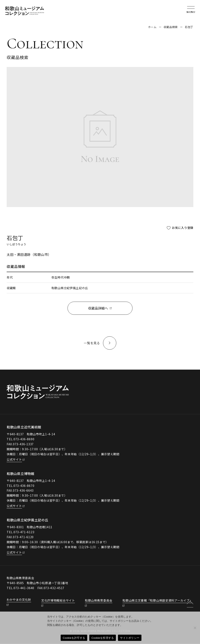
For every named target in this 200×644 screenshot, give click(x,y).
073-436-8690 (24, 439)
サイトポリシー (130, 638)
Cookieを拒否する (103, 638)
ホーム (152, 27)
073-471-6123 (24, 532)
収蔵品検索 (171, 27)
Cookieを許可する (74, 638)
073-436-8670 (24, 486)
